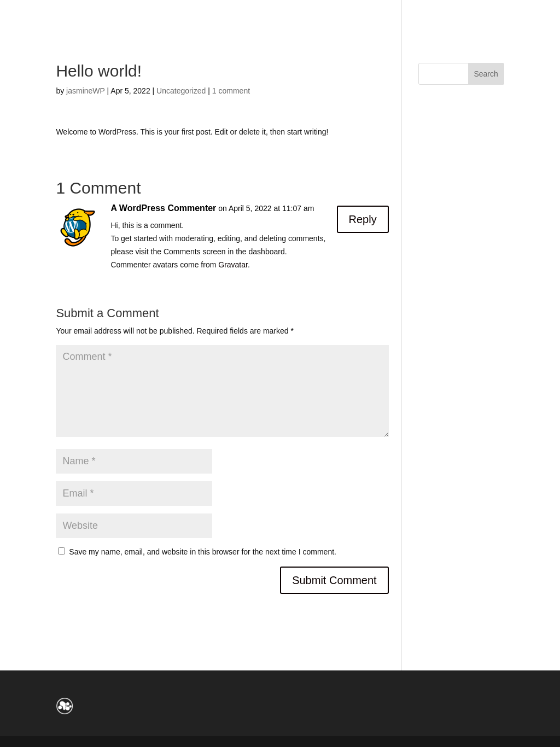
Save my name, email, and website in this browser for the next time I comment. (203, 552)
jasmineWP (86, 91)
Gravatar (233, 265)
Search (486, 74)
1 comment (231, 91)
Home (34, 12)
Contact (164, 12)
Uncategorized (181, 91)
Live (118, 12)
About (78, 12)
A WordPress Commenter (163, 208)
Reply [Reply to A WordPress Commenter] (363, 219)
